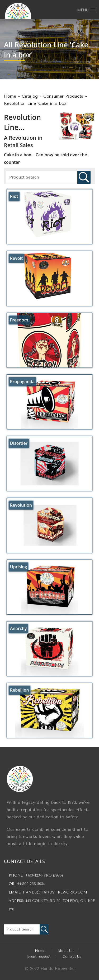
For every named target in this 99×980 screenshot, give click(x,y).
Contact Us (72, 957)
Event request (39, 957)
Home (40, 951)
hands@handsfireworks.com (55, 892)
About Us (65, 951)
